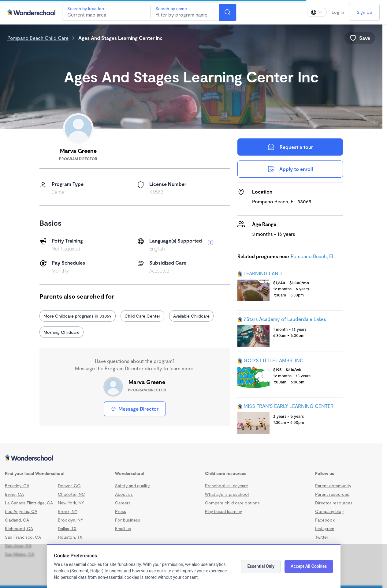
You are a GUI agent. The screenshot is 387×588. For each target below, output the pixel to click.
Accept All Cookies (309, 566)
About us (124, 494)
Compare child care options (232, 503)
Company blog (329, 511)
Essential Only (261, 566)
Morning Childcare (61, 332)
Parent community (333, 486)
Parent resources (332, 494)
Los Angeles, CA (21, 511)
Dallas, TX (67, 528)
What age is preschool (227, 494)
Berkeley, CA (17, 486)
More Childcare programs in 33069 (78, 316)
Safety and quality (132, 486)
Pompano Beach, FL (313, 256)
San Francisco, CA (23, 537)
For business (128, 520)
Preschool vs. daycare (227, 486)
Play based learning (224, 511)
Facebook (325, 520)
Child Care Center (142, 316)
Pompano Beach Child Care (38, 38)
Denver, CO (69, 486)
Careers (123, 503)
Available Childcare (191, 316)
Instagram (325, 528)
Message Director (135, 409)
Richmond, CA (19, 528)
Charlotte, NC (71, 494)
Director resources (334, 503)
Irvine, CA (14, 494)
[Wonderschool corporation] (191, 458)
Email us (123, 528)
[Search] (228, 12)
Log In (338, 12)
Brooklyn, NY (71, 520)
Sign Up (364, 12)
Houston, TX (70, 537)
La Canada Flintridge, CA (29, 503)
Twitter (322, 537)
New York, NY (71, 503)
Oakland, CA (17, 520)
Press (121, 511)
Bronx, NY (68, 511)
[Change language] (317, 12)
